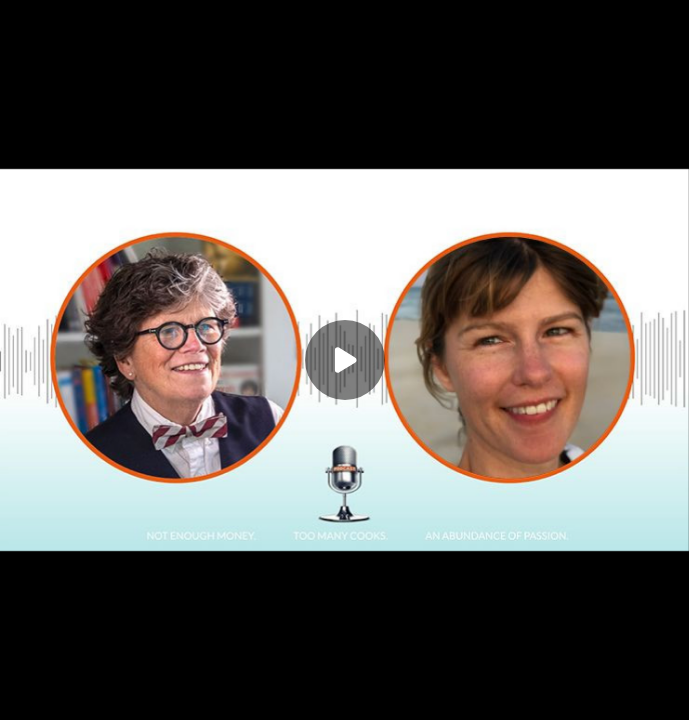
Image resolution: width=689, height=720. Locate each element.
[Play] (345, 360)
